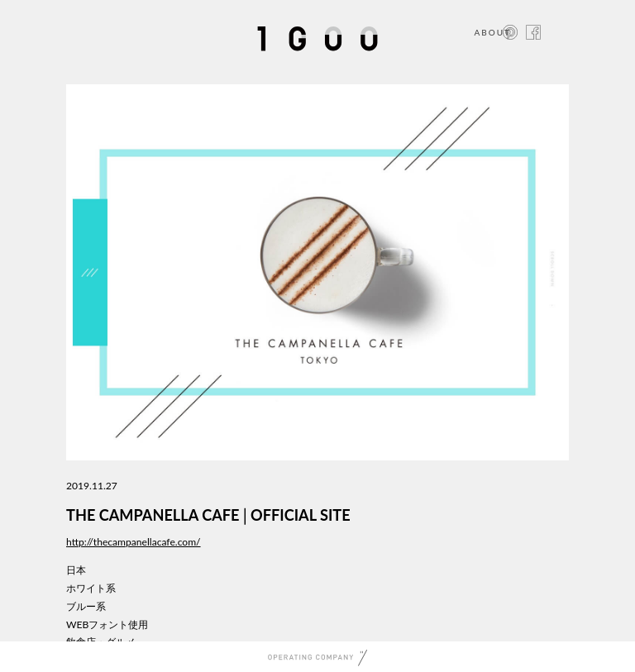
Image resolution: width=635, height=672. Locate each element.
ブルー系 (86, 606)
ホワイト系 (91, 588)
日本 (76, 570)
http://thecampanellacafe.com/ (134, 542)
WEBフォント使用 (107, 624)
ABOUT (492, 32)
